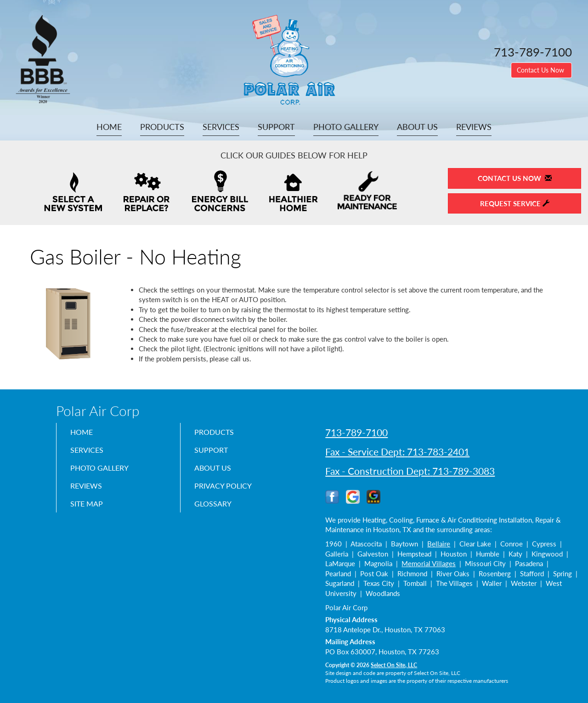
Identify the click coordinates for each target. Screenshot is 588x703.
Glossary (215, 510)
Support (276, 127)
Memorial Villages (429, 563)
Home (109, 127)
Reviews (474, 127)
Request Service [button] (515, 203)
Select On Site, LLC (394, 665)
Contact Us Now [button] (541, 70)
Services (221, 127)
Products (162, 127)
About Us (417, 127)
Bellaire (439, 544)
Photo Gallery (346, 127)
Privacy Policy (226, 490)
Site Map (89, 510)
